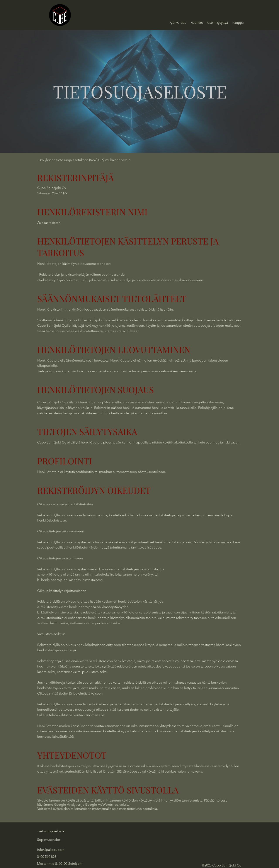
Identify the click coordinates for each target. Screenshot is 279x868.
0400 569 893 (47, 857)
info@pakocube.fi (51, 850)
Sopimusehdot (49, 840)
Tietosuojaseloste (51, 831)
